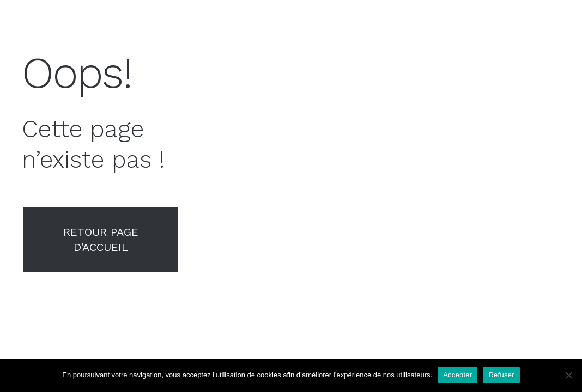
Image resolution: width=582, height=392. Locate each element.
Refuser (501, 375)
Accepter (457, 375)
